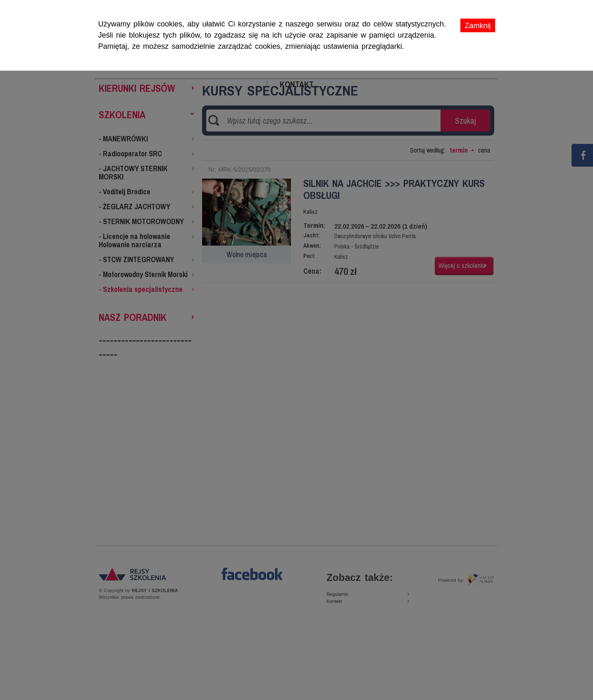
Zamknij (477, 26)
